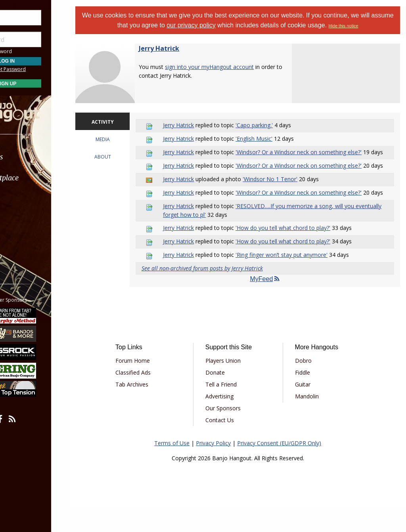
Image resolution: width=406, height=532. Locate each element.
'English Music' (269, 139)
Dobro (310, 385)
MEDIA (121, 139)
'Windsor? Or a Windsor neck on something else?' (314, 152)
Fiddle (309, 397)
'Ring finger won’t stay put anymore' (297, 279)
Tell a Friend (234, 409)
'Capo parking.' (269, 125)
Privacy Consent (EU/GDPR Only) (289, 468)
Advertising (232, 421)
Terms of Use (182, 468)
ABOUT (121, 157)
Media (27, 220)
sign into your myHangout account (229, 67)
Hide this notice (365, 26)
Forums (29, 157)
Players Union (236, 385)
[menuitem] (45, 157)
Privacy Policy (223, 468)
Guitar (309, 409)
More (25, 241)
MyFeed (273, 304)
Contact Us (232, 445)
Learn (26, 199)
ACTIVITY (121, 122)
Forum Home (151, 385)
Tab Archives (150, 409)
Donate (228, 397)
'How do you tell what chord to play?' (298, 252)
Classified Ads (151, 397)
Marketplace (37, 178)
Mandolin (314, 421)
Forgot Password (45, 69)
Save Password (30, 51)
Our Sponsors (236, 433)
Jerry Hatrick (179, 48)
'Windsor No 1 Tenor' (285, 196)
